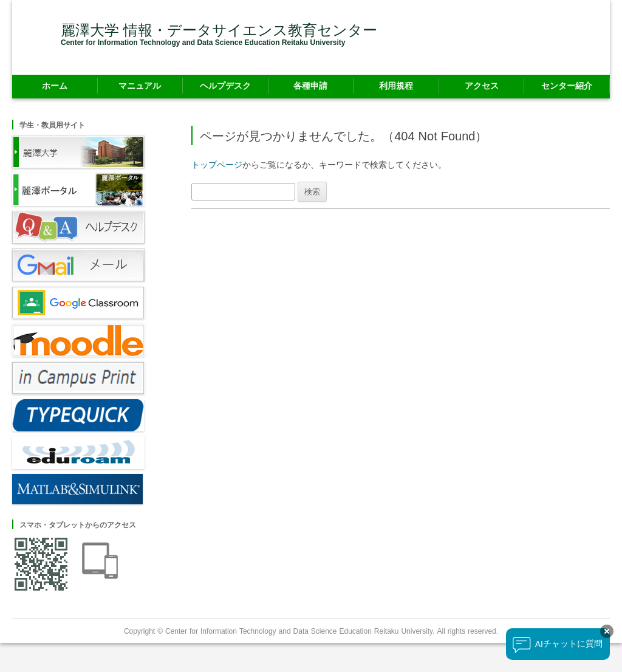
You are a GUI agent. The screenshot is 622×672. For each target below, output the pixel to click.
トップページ (217, 164)
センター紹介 (567, 85)
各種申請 (310, 85)
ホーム (55, 85)
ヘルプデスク (225, 85)
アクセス (482, 85)
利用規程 (396, 85)
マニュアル (140, 85)
